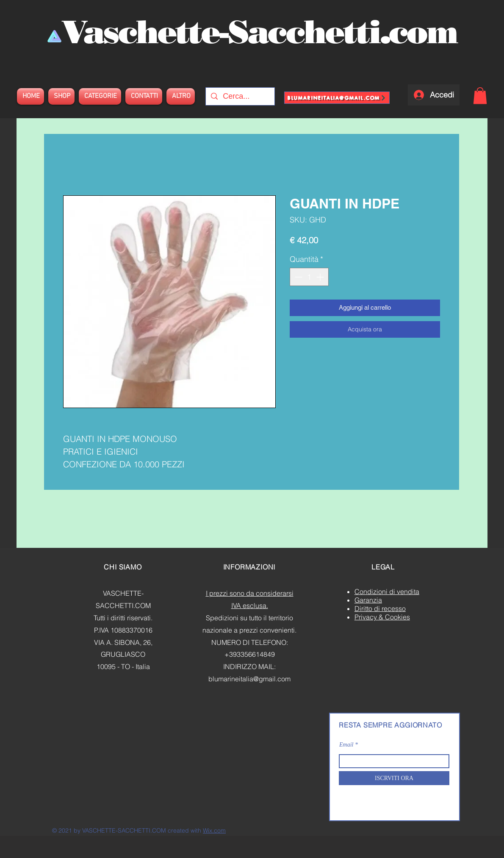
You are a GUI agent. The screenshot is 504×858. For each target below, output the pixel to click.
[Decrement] (298, 277)
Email (346, 745)
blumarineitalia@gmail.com (249, 679)
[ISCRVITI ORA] (394, 778)
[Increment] (321, 277)
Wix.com (214, 830)
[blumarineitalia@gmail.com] (337, 98)
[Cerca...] (240, 96)
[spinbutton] (309, 277)
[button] (480, 96)
